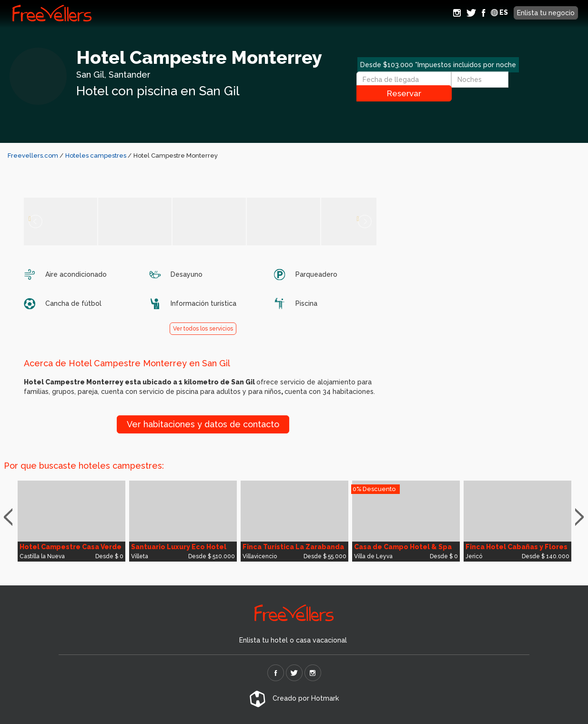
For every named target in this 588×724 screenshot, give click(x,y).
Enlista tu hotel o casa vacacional (293, 640)
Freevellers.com (33, 156)
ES (499, 12)
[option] (71, 521)
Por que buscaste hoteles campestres (83, 466)
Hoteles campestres (96, 156)
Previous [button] (12, 517)
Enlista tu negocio (546, 13)
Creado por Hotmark (294, 698)
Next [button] (582, 517)
